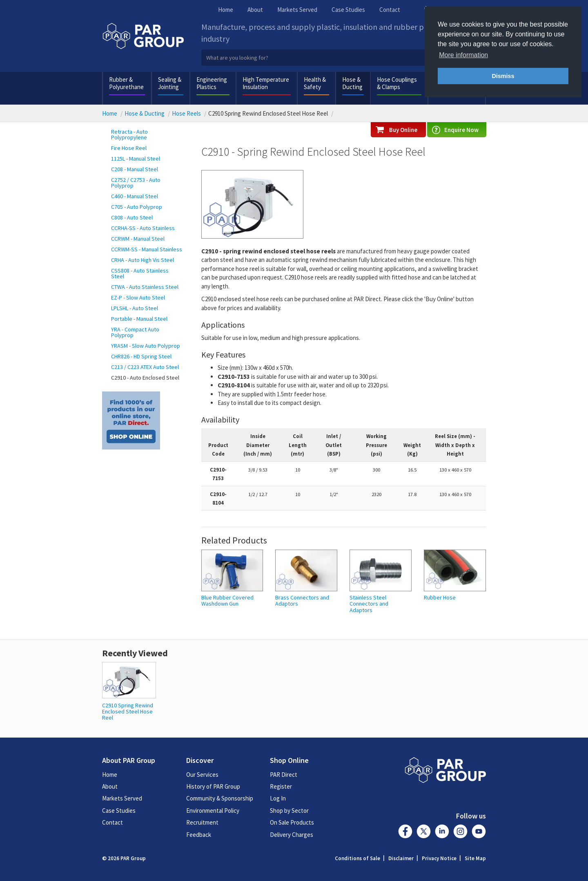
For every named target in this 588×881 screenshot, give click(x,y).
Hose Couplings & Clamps (397, 83)
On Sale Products (292, 822)
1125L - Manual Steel (136, 159)
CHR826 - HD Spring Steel (141, 356)
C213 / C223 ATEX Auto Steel (145, 367)
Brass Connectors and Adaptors (302, 601)
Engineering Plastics (212, 83)
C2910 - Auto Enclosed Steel (145, 378)
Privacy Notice (439, 858)
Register (281, 786)
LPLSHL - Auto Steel (135, 308)
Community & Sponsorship (220, 798)
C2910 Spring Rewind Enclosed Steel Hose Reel (128, 712)
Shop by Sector (289, 811)
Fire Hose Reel (129, 148)
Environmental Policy (213, 811)
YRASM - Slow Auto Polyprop (146, 346)
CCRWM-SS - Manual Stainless (147, 249)
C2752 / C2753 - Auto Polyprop (136, 183)
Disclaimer (401, 858)
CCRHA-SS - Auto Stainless (143, 228)
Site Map (475, 858)
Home (226, 10)
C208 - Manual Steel (135, 169)
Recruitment (202, 822)
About (255, 10)
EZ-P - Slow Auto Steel (138, 297)
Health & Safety (315, 83)
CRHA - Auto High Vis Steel (143, 260)
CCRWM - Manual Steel (138, 239)
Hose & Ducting (352, 83)
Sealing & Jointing (170, 83)
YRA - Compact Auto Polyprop (135, 332)
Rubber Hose (440, 598)
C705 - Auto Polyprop (137, 207)
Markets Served (297, 10)
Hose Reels (186, 113)
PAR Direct (284, 775)
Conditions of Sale (357, 858)
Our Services (202, 775)
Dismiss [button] (503, 76)
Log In (278, 798)
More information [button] (463, 55)
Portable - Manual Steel (139, 319)
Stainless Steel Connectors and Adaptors (369, 604)
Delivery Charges (292, 835)
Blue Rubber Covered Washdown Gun (227, 601)
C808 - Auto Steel (132, 217)
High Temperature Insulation (266, 83)
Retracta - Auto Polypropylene (129, 134)
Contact (390, 10)
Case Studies (348, 10)
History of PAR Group (213, 786)
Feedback (199, 835)
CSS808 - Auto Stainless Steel (140, 273)
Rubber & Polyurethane (126, 83)
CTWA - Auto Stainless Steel (145, 287)
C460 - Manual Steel (135, 196)
